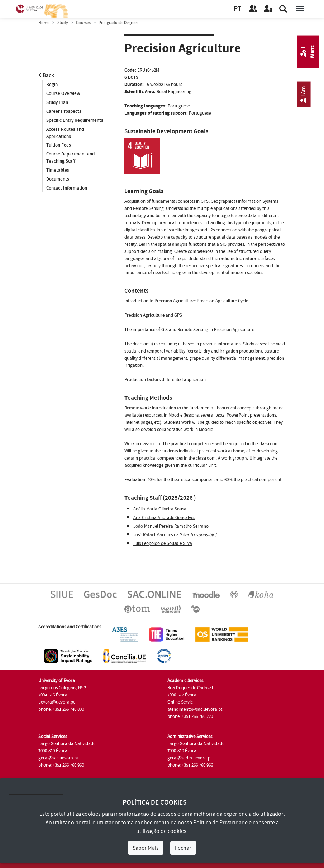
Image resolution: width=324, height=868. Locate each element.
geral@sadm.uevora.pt (190, 758)
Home (44, 23)
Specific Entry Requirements (75, 120)
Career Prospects (64, 111)
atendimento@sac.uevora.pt (195, 709)
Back (46, 75)
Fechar (183, 848)
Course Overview (63, 93)
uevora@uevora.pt (56, 702)
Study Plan (57, 102)
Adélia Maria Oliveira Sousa (160, 509)
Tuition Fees (59, 145)
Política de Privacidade (220, 823)
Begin (52, 85)
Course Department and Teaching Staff (70, 158)
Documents (58, 179)
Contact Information (67, 188)
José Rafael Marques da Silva (161, 535)
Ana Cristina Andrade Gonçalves (164, 518)
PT (237, 9)
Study (63, 23)
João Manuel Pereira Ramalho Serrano (171, 526)
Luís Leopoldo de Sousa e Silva (163, 543)
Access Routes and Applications (65, 133)
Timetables (58, 171)
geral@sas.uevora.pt (58, 758)
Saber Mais (146, 848)
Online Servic (180, 702)
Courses (83, 23)
